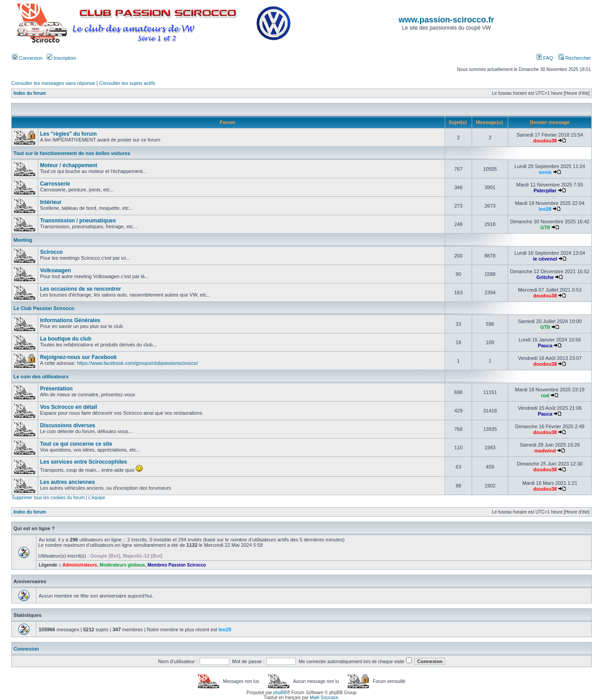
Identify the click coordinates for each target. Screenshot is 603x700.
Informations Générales (70, 320)
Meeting (23, 240)
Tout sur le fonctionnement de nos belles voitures (72, 153)
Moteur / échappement (69, 165)
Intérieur (51, 202)
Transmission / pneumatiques (78, 221)
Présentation (56, 389)
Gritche (545, 277)
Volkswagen (55, 270)
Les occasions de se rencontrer (80, 289)
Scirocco (51, 252)
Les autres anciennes (67, 482)
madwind (545, 451)
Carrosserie (55, 184)
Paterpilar (545, 191)
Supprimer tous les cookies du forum (48, 498)
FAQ (545, 58)
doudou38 (545, 141)
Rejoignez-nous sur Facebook (78, 357)
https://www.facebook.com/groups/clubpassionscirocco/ (137, 363)
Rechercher (575, 58)
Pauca (545, 346)
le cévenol (545, 259)
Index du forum (30, 93)
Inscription (61, 58)
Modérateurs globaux (122, 565)
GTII (545, 227)
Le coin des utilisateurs (41, 377)
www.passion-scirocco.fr (446, 20)
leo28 (545, 209)
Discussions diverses (68, 425)
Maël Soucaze (324, 698)
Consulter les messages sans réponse (53, 83)
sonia (545, 172)
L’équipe (96, 498)
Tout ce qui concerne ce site (76, 444)
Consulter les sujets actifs (127, 83)
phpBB (280, 693)
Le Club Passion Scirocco (44, 308)
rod (545, 395)
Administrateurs (80, 565)
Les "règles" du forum (68, 134)
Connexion (27, 58)
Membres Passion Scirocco (177, 565)
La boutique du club (66, 339)
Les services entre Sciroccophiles (83, 462)
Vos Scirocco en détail (69, 407)
